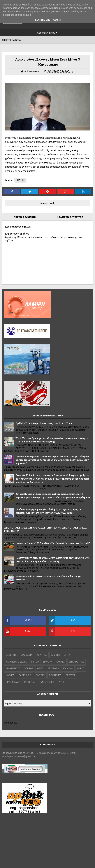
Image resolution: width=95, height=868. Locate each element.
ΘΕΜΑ (40, 668)
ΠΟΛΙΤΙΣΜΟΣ (55, 675)
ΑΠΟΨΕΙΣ (56, 655)
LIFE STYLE (11, 655)
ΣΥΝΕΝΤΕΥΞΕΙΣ (47, 682)
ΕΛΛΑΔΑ (61, 662)
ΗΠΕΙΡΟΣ (29, 668)
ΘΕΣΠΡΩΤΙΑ (53, 668)
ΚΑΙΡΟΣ (81, 668)
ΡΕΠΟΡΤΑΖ (30, 682)
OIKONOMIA (27, 655)
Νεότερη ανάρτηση (25, 217)
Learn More (43, 20)
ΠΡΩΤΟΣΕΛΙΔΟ (13, 682)
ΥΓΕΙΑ (61, 682)
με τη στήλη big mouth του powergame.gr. (55, 150)
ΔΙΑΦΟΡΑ (48, 662)
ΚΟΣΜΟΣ (10, 675)
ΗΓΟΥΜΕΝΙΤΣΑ (13, 668)
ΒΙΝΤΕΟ (35, 662)
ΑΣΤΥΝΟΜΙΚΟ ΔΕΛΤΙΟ (17, 662)
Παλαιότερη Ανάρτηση (70, 217)
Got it (57, 20)
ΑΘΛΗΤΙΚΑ (42, 655)
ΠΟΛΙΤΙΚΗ (20, 180)
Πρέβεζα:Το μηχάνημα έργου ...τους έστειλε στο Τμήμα (44, 423)
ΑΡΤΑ (67, 655)
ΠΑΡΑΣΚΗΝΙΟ (25, 675)
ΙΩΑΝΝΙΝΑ (68, 668)
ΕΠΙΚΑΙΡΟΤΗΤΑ (76, 662)
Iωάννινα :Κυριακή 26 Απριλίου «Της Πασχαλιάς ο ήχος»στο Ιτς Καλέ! (53, 543)
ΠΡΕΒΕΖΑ (70, 675)
